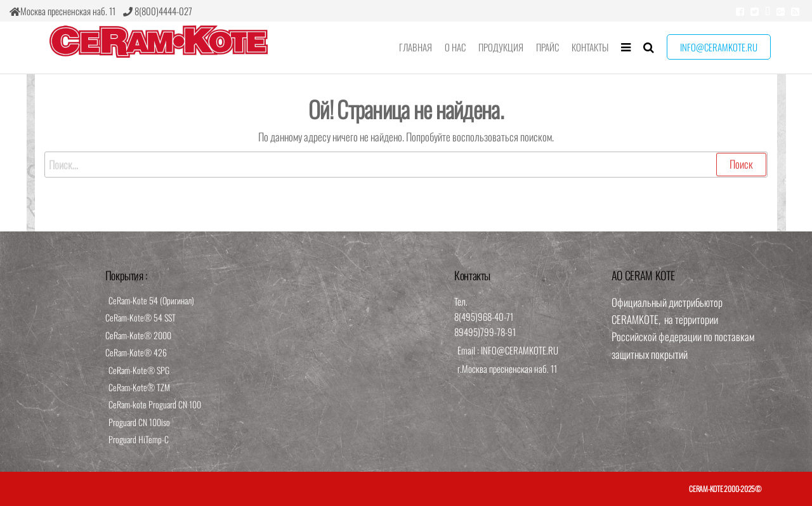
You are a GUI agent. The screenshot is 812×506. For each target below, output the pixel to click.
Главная (416, 47)
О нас (455, 47)
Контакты (590, 47)
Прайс (547, 47)
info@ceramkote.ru (719, 47)
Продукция (501, 47)
